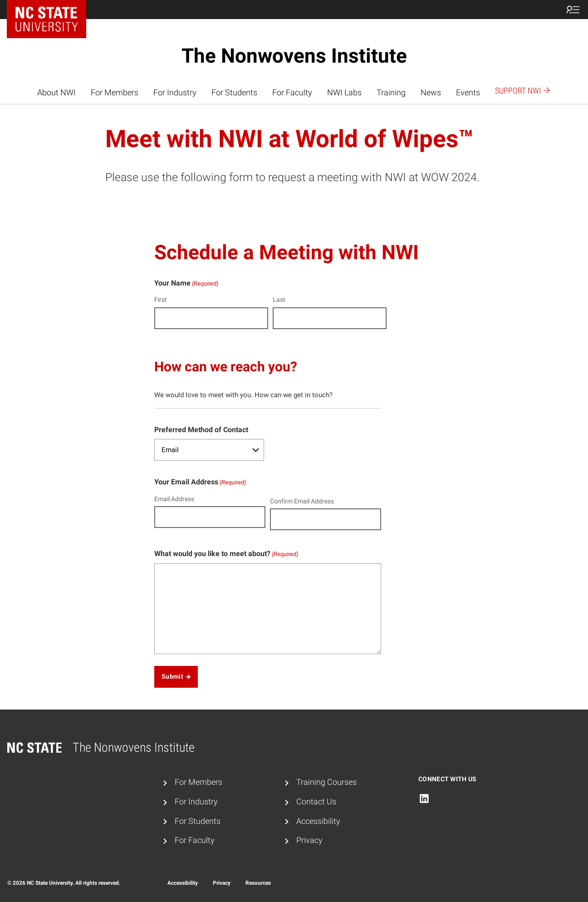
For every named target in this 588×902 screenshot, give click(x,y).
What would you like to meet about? (226, 554)
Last (279, 300)
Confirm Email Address (302, 501)
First (161, 300)
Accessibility (318, 821)
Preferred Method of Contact (201, 430)
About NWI (56, 93)
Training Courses (326, 782)
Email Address (174, 499)
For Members (115, 93)
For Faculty (292, 93)
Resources (258, 883)
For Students (234, 93)
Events (468, 93)
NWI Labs (344, 93)
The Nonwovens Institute (294, 56)
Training (391, 93)
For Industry (175, 93)
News (431, 93)
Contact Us (316, 802)
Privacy (309, 840)
